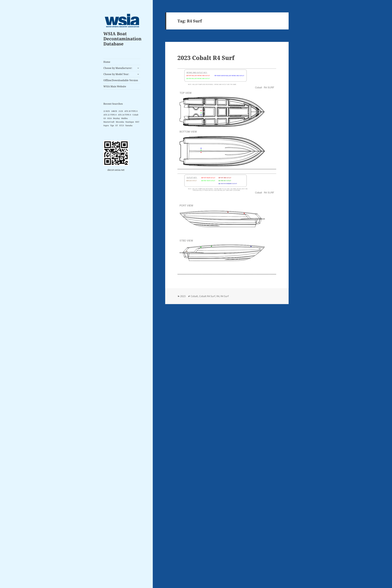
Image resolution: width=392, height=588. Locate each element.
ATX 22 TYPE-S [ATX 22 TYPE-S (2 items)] (110, 115)
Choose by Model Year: (116, 74)
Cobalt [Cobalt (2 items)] (135, 115)
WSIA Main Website (115, 86)
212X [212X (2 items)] (121, 111)
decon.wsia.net (116, 170)
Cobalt (194, 296)
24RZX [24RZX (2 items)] (114, 111)
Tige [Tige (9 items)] (112, 125)
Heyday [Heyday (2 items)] (116, 118)
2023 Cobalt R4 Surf (206, 58)
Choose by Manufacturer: (118, 68)
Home (107, 62)
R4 (218, 296)
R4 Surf (225, 296)
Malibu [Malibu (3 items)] (124, 118)
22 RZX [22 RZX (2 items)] (107, 111)
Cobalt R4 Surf (207, 296)
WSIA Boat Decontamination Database (122, 39)
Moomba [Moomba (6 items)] (120, 122)
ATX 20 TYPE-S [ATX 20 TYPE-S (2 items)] (131, 111)
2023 (183, 296)
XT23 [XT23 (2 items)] (122, 125)
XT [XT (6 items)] (117, 125)
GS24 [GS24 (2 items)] (109, 118)
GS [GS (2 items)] (105, 118)
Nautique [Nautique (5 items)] (130, 122)
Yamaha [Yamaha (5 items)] (129, 125)
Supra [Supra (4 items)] (106, 125)
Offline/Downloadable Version (121, 80)
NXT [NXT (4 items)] (137, 122)
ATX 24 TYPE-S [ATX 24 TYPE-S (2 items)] (124, 115)
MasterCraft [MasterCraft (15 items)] (109, 122)
